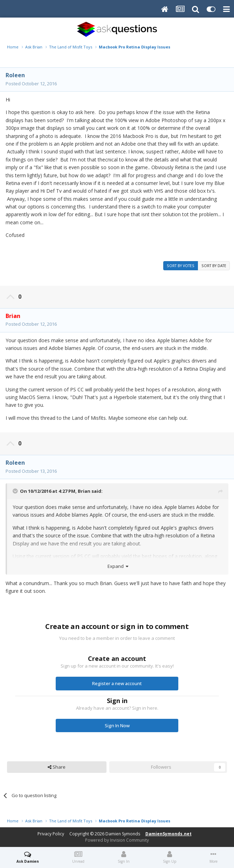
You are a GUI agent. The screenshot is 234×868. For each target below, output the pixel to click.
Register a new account (117, 683)
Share (57, 767)
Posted (31, 84)
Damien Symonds (123, 834)
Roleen (15, 75)
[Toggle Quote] (16, 491)
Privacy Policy (51, 834)
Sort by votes (181, 266)
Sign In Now (117, 725)
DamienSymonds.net (168, 834)
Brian (84, 491)
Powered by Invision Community (117, 840)
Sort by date (214, 266)
